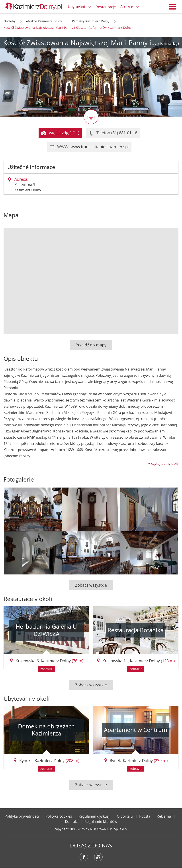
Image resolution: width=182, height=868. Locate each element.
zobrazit (46, 669)
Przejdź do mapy (91, 345)
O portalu (125, 816)
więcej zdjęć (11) (60, 133)
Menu (173, 7)
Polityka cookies (59, 816)
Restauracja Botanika (136, 630)
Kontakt (71, 822)
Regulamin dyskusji (94, 816)
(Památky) (169, 43)
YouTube (98, 857)
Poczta (145, 816)
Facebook (84, 857)
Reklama (164, 816)
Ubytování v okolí (27, 699)
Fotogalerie (19, 479)
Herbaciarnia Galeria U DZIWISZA (46, 630)
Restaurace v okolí (28, 599)
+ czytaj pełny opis (163, 463)
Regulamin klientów (101, 822)
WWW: (89, 147)
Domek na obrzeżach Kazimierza (46, 730)
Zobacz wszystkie (91, 585)
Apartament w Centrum (136, 730)
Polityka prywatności (22, 816)
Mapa (11, 215)
